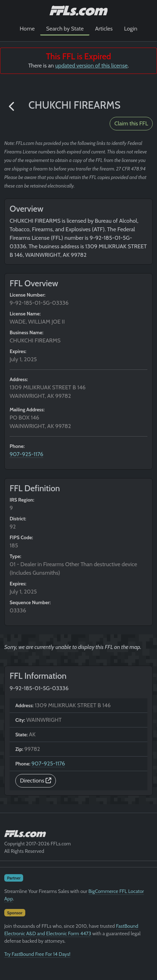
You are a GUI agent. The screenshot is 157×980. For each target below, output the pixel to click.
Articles (104, 29)
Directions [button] (36, 781)
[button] (12, 107)
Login (130, 29)
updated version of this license (91, 66)
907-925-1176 (27, 454)
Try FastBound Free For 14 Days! (37, 954)
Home (27, 29)
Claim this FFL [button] (131, 123)
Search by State (65, 29)
